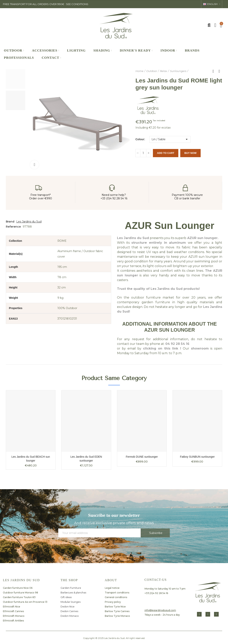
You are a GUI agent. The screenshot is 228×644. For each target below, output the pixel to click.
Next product (219, 71)
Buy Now (190, 153)
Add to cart (166, 153)
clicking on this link (161, 348)
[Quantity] (143, 153)
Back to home (214, 71)
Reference (13, 227)
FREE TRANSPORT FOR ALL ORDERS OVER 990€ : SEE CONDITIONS (46, 4)
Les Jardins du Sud (29, 222)
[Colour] (170, 139)
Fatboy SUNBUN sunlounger (197, 457)
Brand (10, 222)
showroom (200, 348)
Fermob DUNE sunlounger (142, 457)
